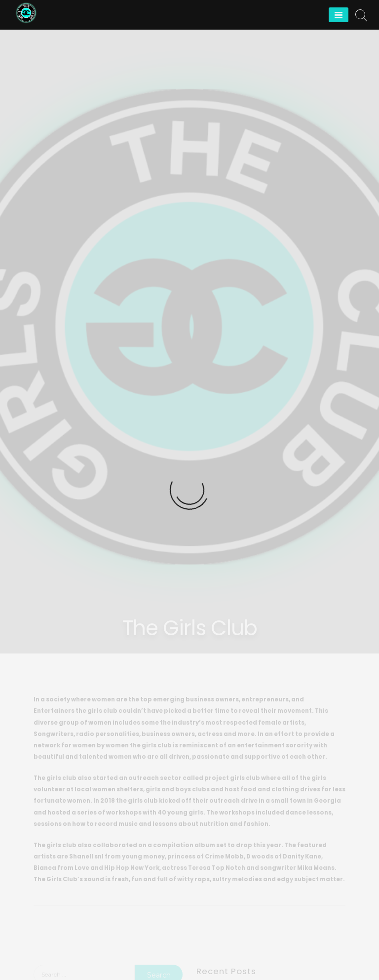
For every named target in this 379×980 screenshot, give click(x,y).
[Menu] (339, 15)
